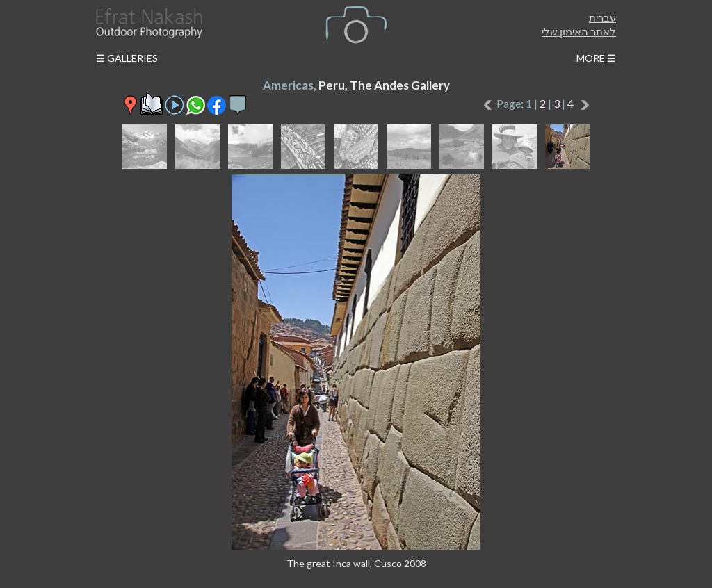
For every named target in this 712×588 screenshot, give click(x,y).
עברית (602, 17)
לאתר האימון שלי (579, 31)
